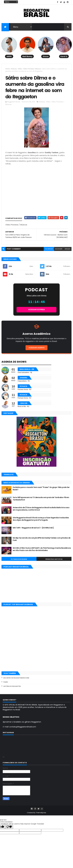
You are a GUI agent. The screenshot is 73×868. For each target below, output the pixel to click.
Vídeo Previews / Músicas (32, 69)
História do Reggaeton (12, 688)
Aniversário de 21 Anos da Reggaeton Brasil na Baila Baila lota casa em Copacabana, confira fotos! (41, 511)
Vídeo (20, 69)
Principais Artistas (54, 561)
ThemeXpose (41, 814)
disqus (68, 251)
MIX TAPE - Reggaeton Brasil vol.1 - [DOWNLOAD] (33, 530)
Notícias (14, 69)
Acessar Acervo (36, 350)
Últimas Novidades (19, 561)
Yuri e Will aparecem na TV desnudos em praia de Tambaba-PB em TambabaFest (41, 501)
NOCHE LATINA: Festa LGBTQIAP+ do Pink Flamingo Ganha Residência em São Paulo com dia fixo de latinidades (42, 551)
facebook (49, 251)
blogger (59, 251)
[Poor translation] (9, 829)
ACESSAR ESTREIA (36, 311)
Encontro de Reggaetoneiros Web (16, 680)
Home (8, 69)
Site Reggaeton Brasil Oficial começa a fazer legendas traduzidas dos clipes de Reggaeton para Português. (41, 521)
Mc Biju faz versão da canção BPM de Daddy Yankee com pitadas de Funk (42, 541)
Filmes (6, 684)
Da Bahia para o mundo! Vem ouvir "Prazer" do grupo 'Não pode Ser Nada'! (41, 490)
